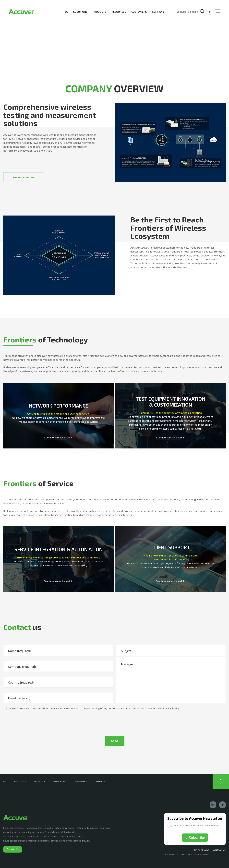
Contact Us (13, 849)
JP (210, 12)
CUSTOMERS (139, 12)
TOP (221, 783)
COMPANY (158, 12)
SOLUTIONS (80, 12)
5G (66, 12)
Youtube (181, 12)
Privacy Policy (201, 850)
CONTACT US (219, 850)
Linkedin (193, 12)
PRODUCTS (99, 12)
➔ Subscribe (195, 837)
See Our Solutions (24, 177)
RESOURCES (119, 12)
